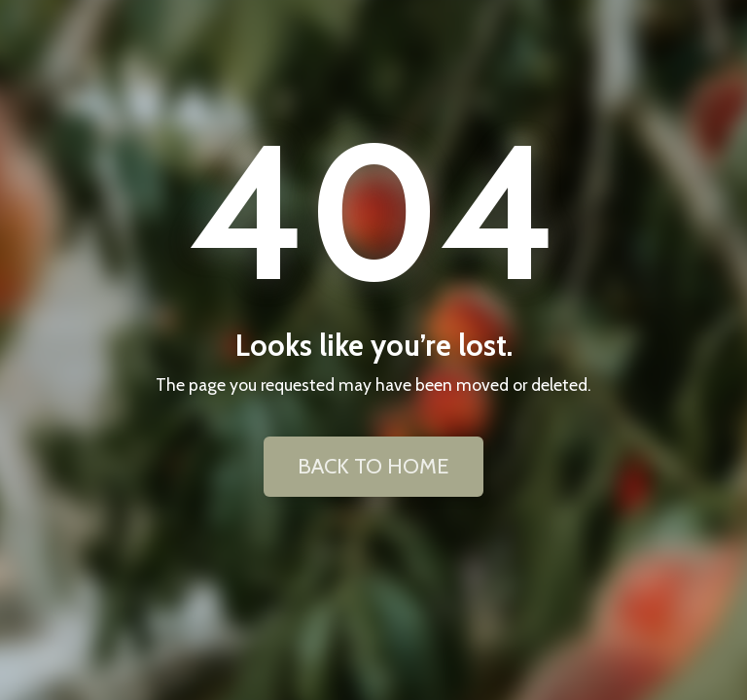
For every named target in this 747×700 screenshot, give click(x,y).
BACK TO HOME (373, 466)
